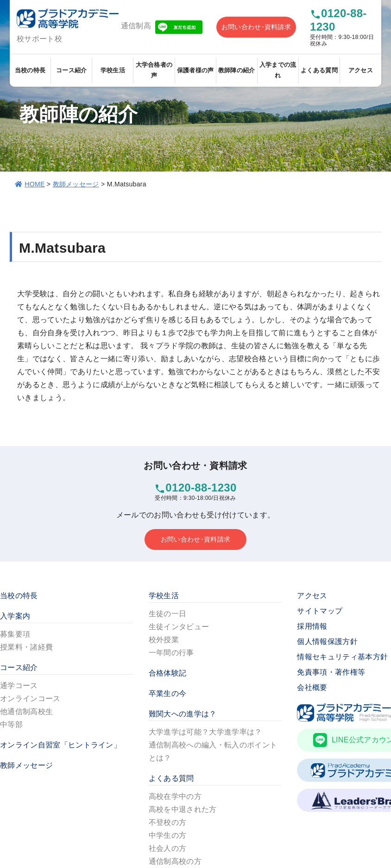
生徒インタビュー (179, 627)
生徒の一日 (168, 614)
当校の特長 (30, 70)
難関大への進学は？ (183, 714)
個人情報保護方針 (327, 641)
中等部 (11, 724)
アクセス (361, 70)
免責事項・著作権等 (331, 672)
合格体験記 (168, 673)
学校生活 (113, 70)
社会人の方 (168, 848)
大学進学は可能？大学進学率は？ (205, 732)
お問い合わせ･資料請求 (256, 27)
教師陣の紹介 (237, 70)
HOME (35, 184)
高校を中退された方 (183, 809)
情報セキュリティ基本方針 (342, 657)
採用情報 (312, 626)
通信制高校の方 (175, 861)
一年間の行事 (171, 653)
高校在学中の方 (175, 796)
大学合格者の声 (154, 70)
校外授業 (164, 640)
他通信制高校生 (26, 712)
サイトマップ (320, 611)
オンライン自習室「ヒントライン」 (60, 745)
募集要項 (15, 634)
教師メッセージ (76, 184)
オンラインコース (30, 699)
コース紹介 (72, 70)
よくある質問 (319, 70)
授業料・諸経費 (26, 647)
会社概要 (312, 687)
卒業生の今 (168, 693)
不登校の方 (168, 822)
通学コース (19, 686)
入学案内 (15, 616)
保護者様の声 (195, 70)
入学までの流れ (278, 70)
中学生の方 (168, 835)
